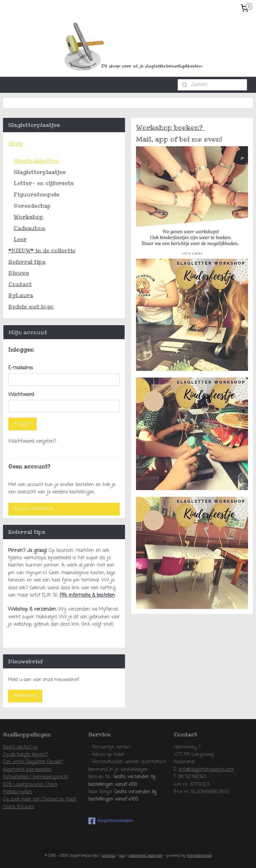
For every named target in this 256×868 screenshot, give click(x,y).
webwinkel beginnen (146, 856)
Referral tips (27, 262)
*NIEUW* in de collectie (42, 250)
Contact (20, 284)
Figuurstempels (36, 194)
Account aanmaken (34, 509)
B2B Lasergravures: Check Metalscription (30, 788)
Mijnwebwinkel (199, 856)
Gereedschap (32, 206)
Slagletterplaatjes (40, 172)
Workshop (28, 217)
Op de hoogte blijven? (25, 755)
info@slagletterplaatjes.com (206, 770)
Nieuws (19, 273)
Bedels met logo (31, 306)
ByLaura (21, 295)
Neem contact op (20, 747)
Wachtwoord (21, 395)
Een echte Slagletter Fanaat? (33, 762)
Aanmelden (25, 696)
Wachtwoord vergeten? (32, 442)
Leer (20, 239)
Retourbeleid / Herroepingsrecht (36, 777)
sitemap (109, 856)
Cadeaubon (29, 228)
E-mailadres (21, 368)
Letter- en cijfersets (44, 183)
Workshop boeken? (170, 128)
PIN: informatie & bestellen (87, 595)
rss (122, 856)
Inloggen (22, 424)
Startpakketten (36, 161)
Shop (16, 143)
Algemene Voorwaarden (27, 770)
